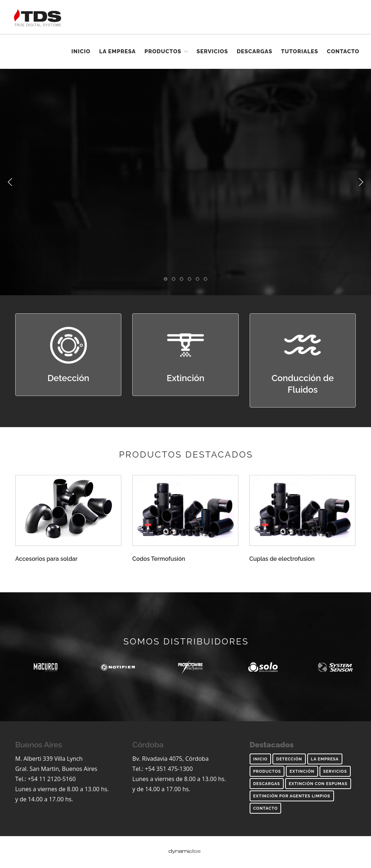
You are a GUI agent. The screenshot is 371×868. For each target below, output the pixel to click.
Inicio (81, 51)
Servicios (212, 51)
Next (361, 182)
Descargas (254, 51)
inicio (260, 759)
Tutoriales (300, 51)
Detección (289, 759)
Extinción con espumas (318, 784)
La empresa (118, 51)
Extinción (302, 771)
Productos (163, 51)
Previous (10, 182)
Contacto (343, 51)
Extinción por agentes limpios (292, 796)
